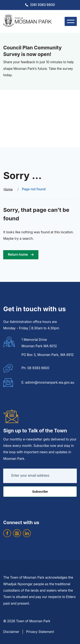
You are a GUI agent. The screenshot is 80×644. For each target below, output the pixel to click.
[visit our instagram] (17, 533)
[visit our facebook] (7, 533)
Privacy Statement (40, 632)
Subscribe (40, 491)
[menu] (71, 21)
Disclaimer (11, 632)
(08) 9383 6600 (43, 5)
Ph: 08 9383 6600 (35, 368)
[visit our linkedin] (27, 533)
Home (8, 189)
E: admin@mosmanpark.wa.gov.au (48, 382)
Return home (18, 255)
